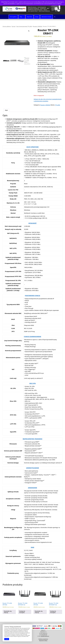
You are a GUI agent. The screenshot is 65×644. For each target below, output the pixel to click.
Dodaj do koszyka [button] (22, 612)
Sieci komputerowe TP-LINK (24, 26)
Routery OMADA (37, 26)
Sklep (22, 17)
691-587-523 (44, 635)
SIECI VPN (33, 383)
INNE (33, 547)
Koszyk (37, 17)
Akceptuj (7, 639)
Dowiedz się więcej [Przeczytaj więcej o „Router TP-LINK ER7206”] (39, 612)
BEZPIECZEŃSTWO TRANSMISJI (33, 439)
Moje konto (30, 17)
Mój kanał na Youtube (46, 17)
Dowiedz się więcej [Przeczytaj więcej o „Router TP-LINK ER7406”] (8, 612)
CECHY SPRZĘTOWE (32, 147)
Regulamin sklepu (43, 640)
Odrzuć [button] (60, 4)
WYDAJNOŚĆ (33, 223)
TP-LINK (58, 105)
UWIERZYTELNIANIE (33, 468)
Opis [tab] (6, 110)
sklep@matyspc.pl (45, 636)
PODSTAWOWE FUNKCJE (32, 296)
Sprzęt (14, 26)
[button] (55, 17)
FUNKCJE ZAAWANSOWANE (32, 337)
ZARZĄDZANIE (32, 488)
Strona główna (13, 17)
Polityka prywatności (43, 639)
